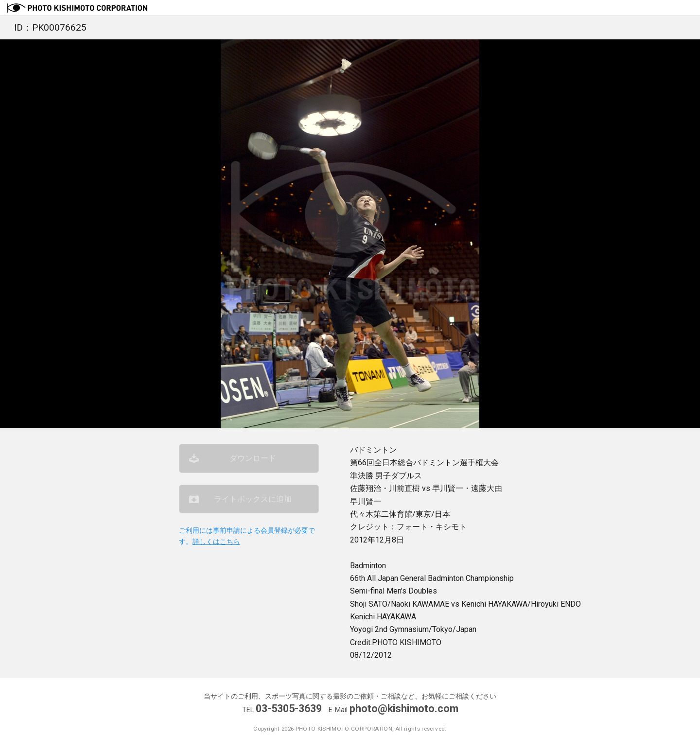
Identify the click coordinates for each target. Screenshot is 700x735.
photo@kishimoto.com (404, 709)
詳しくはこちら (216, 542)
